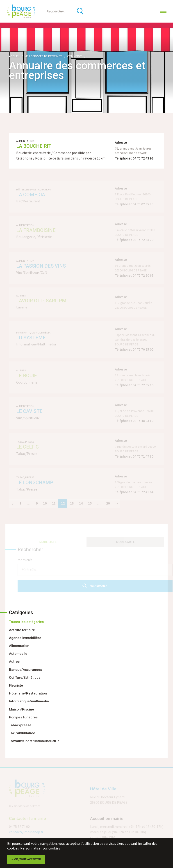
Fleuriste (16, 685)
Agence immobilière (25, 638)
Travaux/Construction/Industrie (34, 741)
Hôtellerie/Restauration (28, 693)
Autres (14, 662)
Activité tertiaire (22, 630)
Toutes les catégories (26, 622)
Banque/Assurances (25, 670)
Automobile (18, 654)
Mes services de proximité (43, 56)
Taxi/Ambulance (22, 733)
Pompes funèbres (23, 717)
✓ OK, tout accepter (26, 859)
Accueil (14, 56)
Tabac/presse (20, 725)
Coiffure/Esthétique (25, 678)
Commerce (75, 56)
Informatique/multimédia (29, 701)
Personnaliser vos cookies (40, 848)
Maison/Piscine (22, 709)
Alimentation (19, 646)
